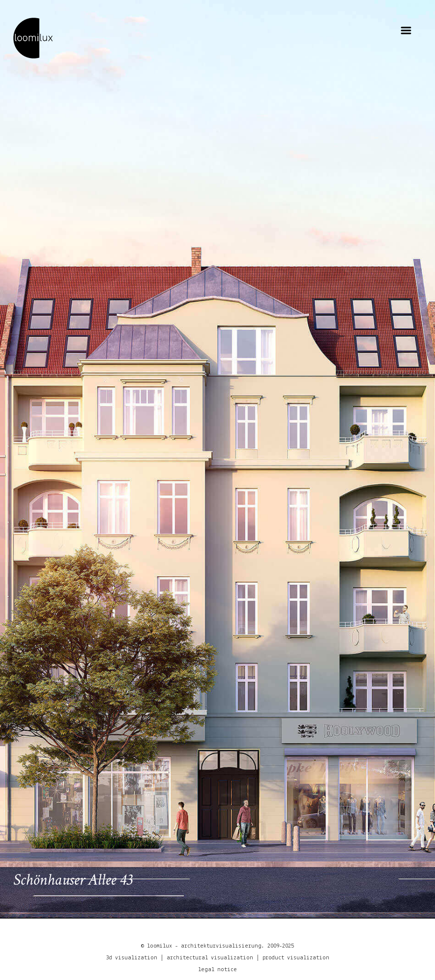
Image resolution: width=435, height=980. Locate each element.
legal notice (217, 970)
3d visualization (132, 958)
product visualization (296, 958)
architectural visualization (210, 958)
